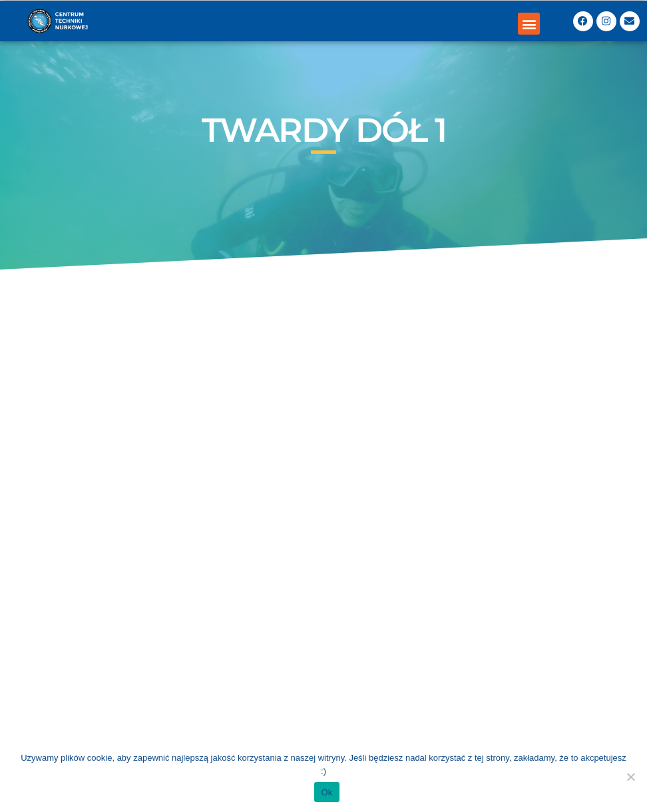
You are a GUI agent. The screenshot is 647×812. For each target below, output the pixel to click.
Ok (326, 792)
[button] (529, 24)
